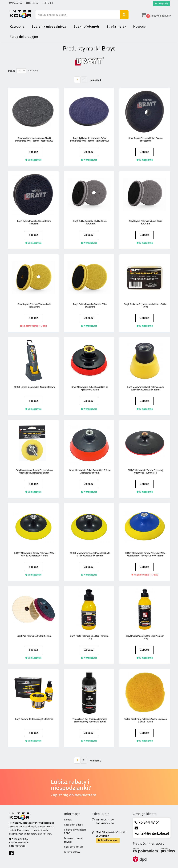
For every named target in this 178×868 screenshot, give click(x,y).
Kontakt (49, 3)
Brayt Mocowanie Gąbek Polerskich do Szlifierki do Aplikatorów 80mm (145, 388)
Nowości (140, 26)
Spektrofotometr (87, 26)
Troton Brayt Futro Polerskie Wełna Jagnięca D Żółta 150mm (145, 720)
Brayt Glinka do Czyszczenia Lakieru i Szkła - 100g (145, 306)
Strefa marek (116, 26)
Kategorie (17, 26)
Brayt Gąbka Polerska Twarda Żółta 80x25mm (90, 306)
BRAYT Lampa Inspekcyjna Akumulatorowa (34, 387)
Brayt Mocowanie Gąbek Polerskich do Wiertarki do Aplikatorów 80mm (34, 472)
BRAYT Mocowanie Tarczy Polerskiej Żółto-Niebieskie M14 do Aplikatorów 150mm (145, 554)
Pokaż (12, 71)
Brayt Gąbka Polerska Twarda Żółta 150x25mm (34, 306)
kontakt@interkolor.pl (152, 833)
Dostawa (32, 3)
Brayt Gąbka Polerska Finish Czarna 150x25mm (145, 140)
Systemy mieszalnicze (49, 26)
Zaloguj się (161, 3)
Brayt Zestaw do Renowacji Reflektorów (34, 719)
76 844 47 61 (149, 822)
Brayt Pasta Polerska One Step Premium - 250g (145, 637)
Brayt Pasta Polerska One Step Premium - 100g (90, 637)
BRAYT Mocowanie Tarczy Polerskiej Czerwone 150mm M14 (145, 472)
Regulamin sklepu (74, 825)
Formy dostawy (72, 852)
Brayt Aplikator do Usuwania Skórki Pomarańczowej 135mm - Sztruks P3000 (90, 140)
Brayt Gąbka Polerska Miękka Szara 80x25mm (145, 222)
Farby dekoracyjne (24, 37)
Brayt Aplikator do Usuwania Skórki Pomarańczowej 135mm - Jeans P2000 (34, 140)
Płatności (15, 3)
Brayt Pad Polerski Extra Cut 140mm (34, 636)
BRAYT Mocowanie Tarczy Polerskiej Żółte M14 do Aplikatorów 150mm (34, 554)
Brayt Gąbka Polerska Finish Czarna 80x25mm (34, 222)
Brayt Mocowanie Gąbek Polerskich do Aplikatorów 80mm (90, 388)
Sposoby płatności (74, 847)
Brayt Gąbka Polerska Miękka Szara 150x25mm (90, 222)
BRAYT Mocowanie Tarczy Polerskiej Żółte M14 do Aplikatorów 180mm (90, 554)
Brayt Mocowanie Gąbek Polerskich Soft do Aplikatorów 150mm (90, 472)
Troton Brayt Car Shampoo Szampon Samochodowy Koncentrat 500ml (90, 720)
